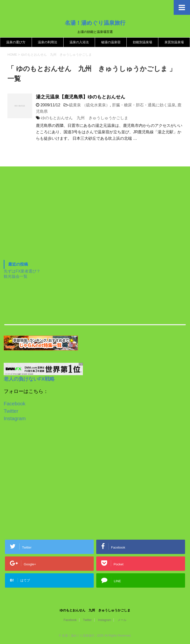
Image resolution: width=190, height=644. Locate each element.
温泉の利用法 (47, 42)
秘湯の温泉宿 (111, 42)
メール (122, 620)
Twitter (11, 411)
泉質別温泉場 (174, 42)
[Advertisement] (41, 220)
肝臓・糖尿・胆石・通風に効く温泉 (144, 105)
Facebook (15, 404)
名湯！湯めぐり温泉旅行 (95, 23)
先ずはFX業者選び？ (22, 271)
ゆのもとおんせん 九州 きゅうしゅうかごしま (85, 118)
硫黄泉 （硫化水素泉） (89, 105)
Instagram (15, 418)
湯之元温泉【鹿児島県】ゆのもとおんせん (81, 97)
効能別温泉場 (142, 42)
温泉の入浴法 (79, 42)
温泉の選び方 (16, 42)
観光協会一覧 (16, 276)
